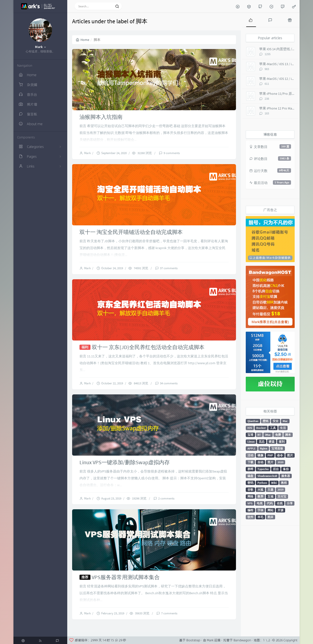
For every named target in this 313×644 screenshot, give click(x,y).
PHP (270, 455)
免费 (278, 435)
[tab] (251, 20)
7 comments (169, 613)
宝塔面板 (277, 448)
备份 (286, 469)
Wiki (274, 483)
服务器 (286, 476)
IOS (250, 428)
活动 (250, 455)
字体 (260, 510)
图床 (270, 517)
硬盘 (272, 442)
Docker (261, 428)
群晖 (250, 469)
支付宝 (282, 496)
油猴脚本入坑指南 (101, 117)
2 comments (166, 498)
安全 (276, 421)
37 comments (169, 268)
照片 (270, 462)
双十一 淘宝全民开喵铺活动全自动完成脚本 (131, 232)
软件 (250, 517)
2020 (280, 462)
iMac (268, 435)
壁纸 (266, 421)
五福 (270, 496)
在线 (280, 503)
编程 (250, 510)
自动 (260, 462)
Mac (285, 421)
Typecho (263, 469)
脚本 (288, 435)
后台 (276, 469)
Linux (251, 442)
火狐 (260, 490)
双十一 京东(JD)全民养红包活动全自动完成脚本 (148, 347)
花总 (262, 442)
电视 (260, 503)
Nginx (264, 448)
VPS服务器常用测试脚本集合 (126, 577)
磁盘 (250, 476)
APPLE (252, 448)
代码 (270, 503)
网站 (270, 510)
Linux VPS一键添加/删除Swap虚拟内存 (125, 462)
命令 (280, 455)
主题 (270, 490)
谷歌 (250, 490)
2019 (280, 490)
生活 (283, 428)
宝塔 (250, 435)
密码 (250, 483)
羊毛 (260, 517)
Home (83, 40)
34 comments (169, 383)
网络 (250, 496)
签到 (282, 442)
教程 (284, 483)
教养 (260, 496)
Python (262, 483)
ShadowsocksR (267, 476)
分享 (290, 503)
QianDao (253, 421)
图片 (290, 455)
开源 (280, 510)
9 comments (172, 153)
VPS (250, 503)
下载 (250, 462)
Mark (88, 153)
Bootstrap (193, 640)
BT (259, 435)
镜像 (260, 455)
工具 (273, 428)
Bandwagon (242, 640)
